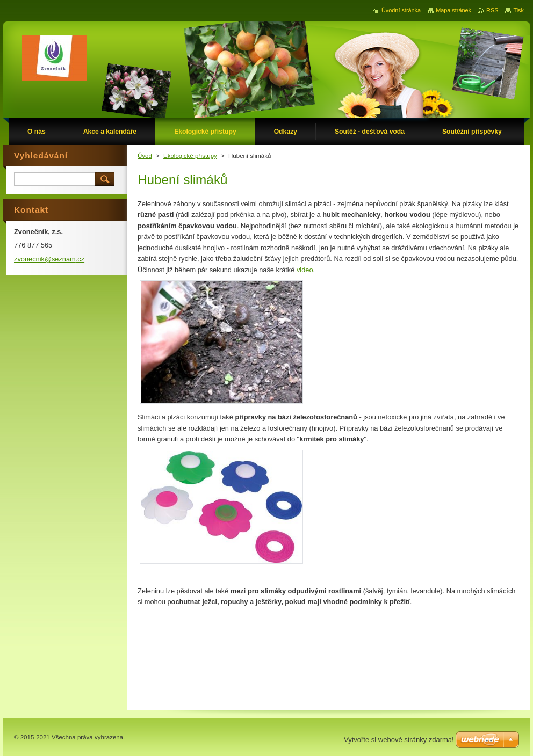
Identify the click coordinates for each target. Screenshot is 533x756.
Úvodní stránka (401, 10)
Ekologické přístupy (190, 156)
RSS (492, 10)
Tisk (518, 10)
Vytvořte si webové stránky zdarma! (399, 740)
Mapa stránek (453, 10)
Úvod (145, 156)
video (305, 270)
